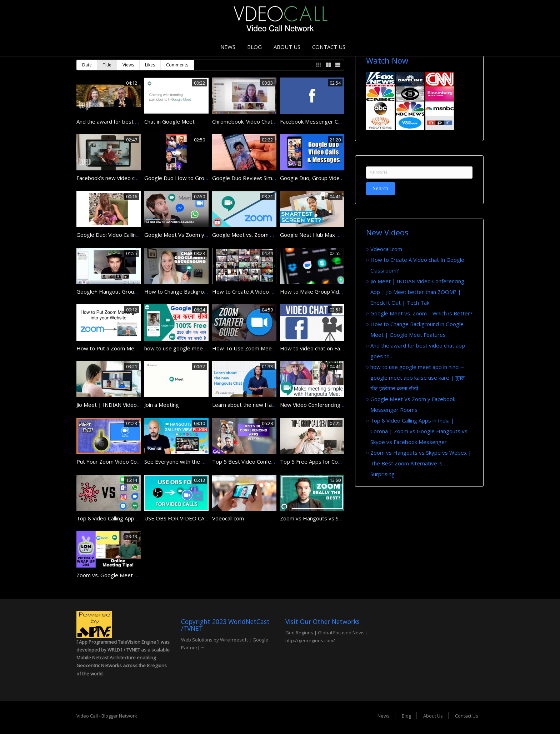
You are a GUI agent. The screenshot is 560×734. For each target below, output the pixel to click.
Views (128, 65)
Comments (177, 65)
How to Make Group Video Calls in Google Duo (337, 291)
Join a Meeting (162, 405)
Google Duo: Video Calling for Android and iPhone (136, 235)
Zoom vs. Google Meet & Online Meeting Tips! (133, 575)
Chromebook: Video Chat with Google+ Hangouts (272, 121)
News (228, 47)
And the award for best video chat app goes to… (136, 121)
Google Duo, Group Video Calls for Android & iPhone (344, 178)
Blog (254, 47)
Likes (150, 65)
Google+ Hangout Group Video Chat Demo (129, 291)
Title (107, 65)
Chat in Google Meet (169, 121)
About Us (287, 47)
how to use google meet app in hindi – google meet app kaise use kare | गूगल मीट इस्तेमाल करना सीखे (417, 378)
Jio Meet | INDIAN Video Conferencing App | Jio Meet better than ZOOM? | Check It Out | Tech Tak (417, 292)
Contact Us (329, 47)
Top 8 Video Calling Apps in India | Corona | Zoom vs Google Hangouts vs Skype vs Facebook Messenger (419, 431)
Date (87, 65)
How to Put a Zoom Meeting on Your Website (133, 348)
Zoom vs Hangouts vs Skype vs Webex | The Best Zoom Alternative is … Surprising (421, 463)
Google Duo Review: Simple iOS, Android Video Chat (276, 178)
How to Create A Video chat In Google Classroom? (274, 291)
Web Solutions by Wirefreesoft (214, 640)
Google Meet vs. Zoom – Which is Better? (263, 235)
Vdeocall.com (228, 518)
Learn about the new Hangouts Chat (257, 405)
